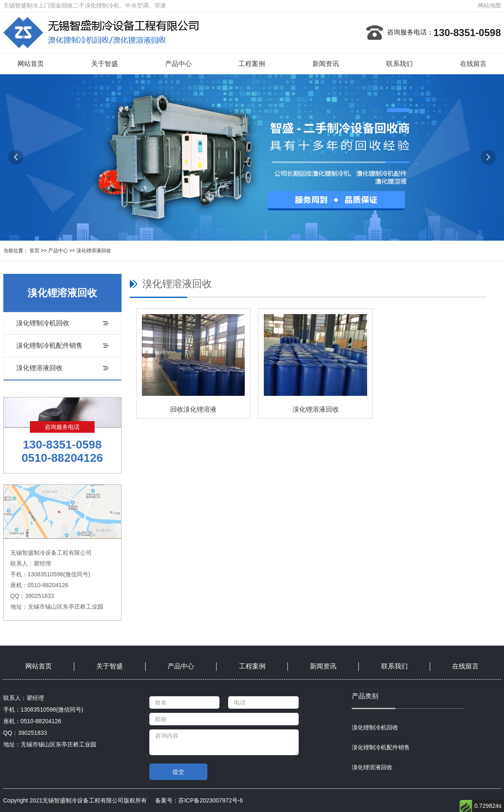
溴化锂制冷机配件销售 (49, 345)
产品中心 (178, 64)
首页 (34, 251)
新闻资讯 (326, 64)
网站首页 (31, 64)
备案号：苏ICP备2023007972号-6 (199, 800)
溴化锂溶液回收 (94, 251)
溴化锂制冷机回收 (43, 323)
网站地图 (489, 5)
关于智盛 (105, 64)
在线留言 (473, 64)
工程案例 (252, 64)
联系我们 (399, 64)
